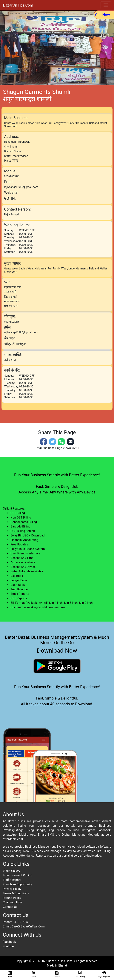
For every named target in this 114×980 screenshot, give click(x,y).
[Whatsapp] (61, 441)
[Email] (70, 441)
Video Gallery (12, 871)
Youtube (8, 946)
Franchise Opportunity (17, 884)
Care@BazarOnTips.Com (28, 926)
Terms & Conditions (16, 893)
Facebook (9, 942)
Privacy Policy (12, 889)
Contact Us (10, 907)
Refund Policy (12, 898)
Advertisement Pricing (17, 875)
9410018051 (21, 922)
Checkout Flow (13, 902)
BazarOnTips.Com (18, 5)
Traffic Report (12, 880)
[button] (9, 48)
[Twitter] (53, 441)
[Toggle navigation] (106, 5)
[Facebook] (44, 441)
